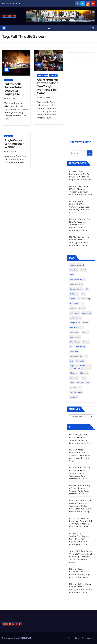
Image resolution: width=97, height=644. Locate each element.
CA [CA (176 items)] (87, 289)
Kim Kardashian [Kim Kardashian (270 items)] (77, 327)
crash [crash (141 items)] (73, 299)
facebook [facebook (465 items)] (74, 303)
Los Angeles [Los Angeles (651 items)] (75, 337)
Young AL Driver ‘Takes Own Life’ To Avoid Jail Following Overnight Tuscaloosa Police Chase (81, 557)
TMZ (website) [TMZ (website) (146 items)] (83, 383)
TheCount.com (80, 427)
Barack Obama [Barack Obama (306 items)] (76, 284)
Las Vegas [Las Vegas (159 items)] (74, 332)
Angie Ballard (43, 75)
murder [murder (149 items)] (86, 342)
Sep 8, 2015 (12, 99)
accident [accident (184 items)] (74, 270)
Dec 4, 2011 (12, 152)
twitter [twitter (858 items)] (73, 387)
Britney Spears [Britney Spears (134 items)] (76, 289)
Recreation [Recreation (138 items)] (80, 361)
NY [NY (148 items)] (86, 356)
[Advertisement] (81, 96)
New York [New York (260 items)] (74, 351)
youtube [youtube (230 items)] (74, 397)
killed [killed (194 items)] (86, 323)
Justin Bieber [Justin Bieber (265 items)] (76, 318)
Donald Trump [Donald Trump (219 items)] (84, 299)
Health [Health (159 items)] (82, 308)
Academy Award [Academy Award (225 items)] (77, 265)
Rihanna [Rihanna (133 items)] (74, 373)
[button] (93, 28)
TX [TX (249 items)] (80, 387)
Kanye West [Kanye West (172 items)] (75, 323)
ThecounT (9, 80)
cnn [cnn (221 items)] (83, 294)
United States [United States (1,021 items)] (76, 392)
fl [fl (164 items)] (82, 303)
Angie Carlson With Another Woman (14, 144)
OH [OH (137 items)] (71, 361)
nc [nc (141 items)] (71, 347)
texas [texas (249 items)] (84, 378)
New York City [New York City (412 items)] (76, 356)
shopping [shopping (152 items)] (84, 373)
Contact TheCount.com (84, 638)
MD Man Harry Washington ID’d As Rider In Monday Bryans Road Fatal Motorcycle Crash (79, 539)
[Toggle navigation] (49, 28)
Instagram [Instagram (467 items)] (87, 313)
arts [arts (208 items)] (72, 275)
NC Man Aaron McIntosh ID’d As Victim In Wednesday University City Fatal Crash (80, 207)
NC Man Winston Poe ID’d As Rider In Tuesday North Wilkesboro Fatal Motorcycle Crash (80, 225)
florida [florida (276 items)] (73, 308)
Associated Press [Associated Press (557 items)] (77, 279)
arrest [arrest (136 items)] (83, 270)
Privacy (69, 638)
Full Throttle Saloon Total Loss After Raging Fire (13, 89)
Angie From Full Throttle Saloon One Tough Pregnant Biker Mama (48, 86)
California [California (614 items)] (74, 294)
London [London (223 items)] (85, 332)
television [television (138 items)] (74, 378)
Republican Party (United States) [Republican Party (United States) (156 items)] (77, 367)
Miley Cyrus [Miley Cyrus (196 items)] (75, 342)
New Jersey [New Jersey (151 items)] (80, 347)
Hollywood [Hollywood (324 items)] (75, 313)
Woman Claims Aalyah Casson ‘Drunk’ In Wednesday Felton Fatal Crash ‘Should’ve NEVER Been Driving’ (81, 506)
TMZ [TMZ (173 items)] (72, 383)
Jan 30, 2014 (45, 98)
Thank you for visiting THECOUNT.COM (17, 638)
